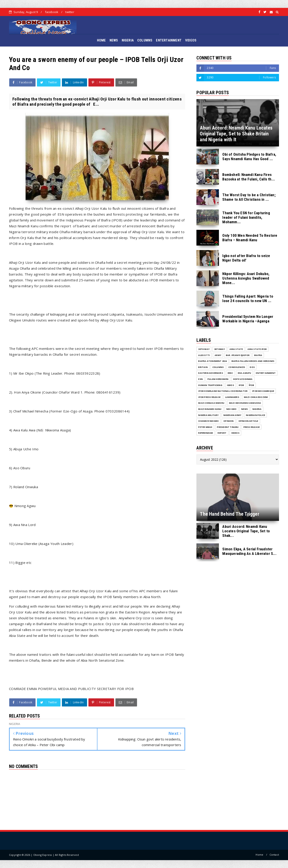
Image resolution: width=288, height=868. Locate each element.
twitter (70, 12)
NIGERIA (128, 40)
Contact (274, 855)
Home (259, 855)
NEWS (114, 40)
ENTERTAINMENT (169, 40)
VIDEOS (191, 40)
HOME (101, 40)
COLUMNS (145, 40)
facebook (52, 12)
